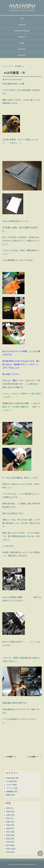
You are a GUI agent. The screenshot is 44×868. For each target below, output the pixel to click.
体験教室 (10, 792)
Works (22, 37)
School (22, 25)
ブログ (10, 66)
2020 (8, 822)
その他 (9, 781)
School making (22, 31)
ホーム (4, 66)
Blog (22, 43)
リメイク (10, 788)
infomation (11, 778)
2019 (8, 825)
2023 (8, 812)
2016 (8, 835)
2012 (8, 849)
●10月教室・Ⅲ (11, 757)
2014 (8, 842)
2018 (8, 828)
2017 (8, 832)
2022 (8, 815)
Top (22, 18)
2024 (8, 808)
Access (22, 49)
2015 (8, 839)
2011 (8, 852)
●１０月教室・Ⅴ (33, 757)
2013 (8, 845)
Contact (22, 55)
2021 (8, 818)
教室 (8, 795)
